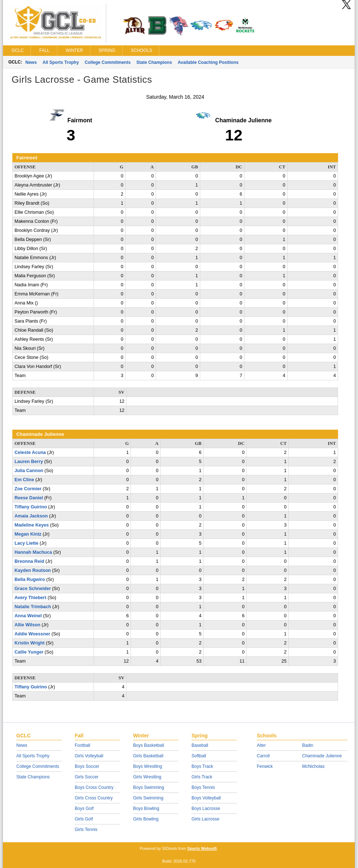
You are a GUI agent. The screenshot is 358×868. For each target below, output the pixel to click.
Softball (199, 756)
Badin (308, 745)
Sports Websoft (202, 848)
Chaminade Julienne (322, 756)
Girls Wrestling (147, 777)
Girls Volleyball (89, 756)
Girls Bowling (146, 819)
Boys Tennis (203, 787)
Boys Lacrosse (206, 808)
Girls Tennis (86, 830)
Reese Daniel (29, 498)
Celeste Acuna (30, 453)
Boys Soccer (87, 766)
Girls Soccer (87, 777)
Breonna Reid (29, 561)
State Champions (154, 62)
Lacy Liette (26, 543)
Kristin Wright (30, 643)
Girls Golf (84, 819)
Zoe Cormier (28, 489)
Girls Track (202, 777)
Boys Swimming (149, 787)
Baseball (200, 745)
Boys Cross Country (94, 787)
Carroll (263, 756)
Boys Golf (84, 808)
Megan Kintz (28, 534)
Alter (261, 745)
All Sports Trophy (61, 62)
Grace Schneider (33, 589)
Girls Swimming (148, 798)
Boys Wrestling (148, 766)
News (31, 62)
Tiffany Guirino (31, 507)
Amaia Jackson (31, 516)
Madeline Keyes (32, 525)
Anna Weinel (28, 616)
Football (83, 745)
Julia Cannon (29, 471)
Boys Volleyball (206, 798)
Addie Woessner (32, 634)
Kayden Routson (33, 570)
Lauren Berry (29, 462)
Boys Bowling (146, 808)
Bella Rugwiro (30, 580)
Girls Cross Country (94, 798)
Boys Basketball (149, 745)
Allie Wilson (27, 625)
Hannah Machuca (33, 552)
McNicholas (313, 766)
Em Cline (24, 480)
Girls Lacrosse (205, 819)
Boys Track (202, 766)
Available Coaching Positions (208, 62)
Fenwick (265, 766)
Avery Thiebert (30, 598)
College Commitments (108, 62)
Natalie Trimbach (33, 607)
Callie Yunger (29, 652)
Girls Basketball (148, 756)
